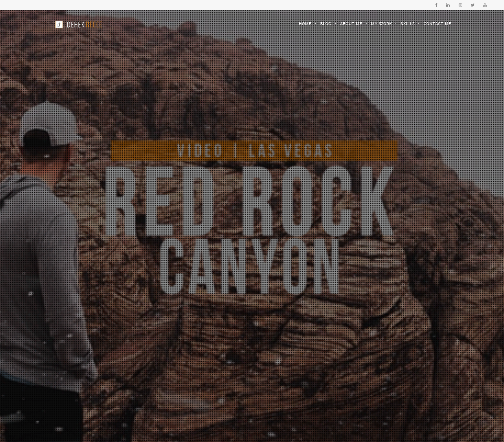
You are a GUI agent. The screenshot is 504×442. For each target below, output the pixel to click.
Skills (408, 24)
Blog (326, 24)
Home (305, 24)
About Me (351, 24)
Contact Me (438, 24)
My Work (382, 24)
